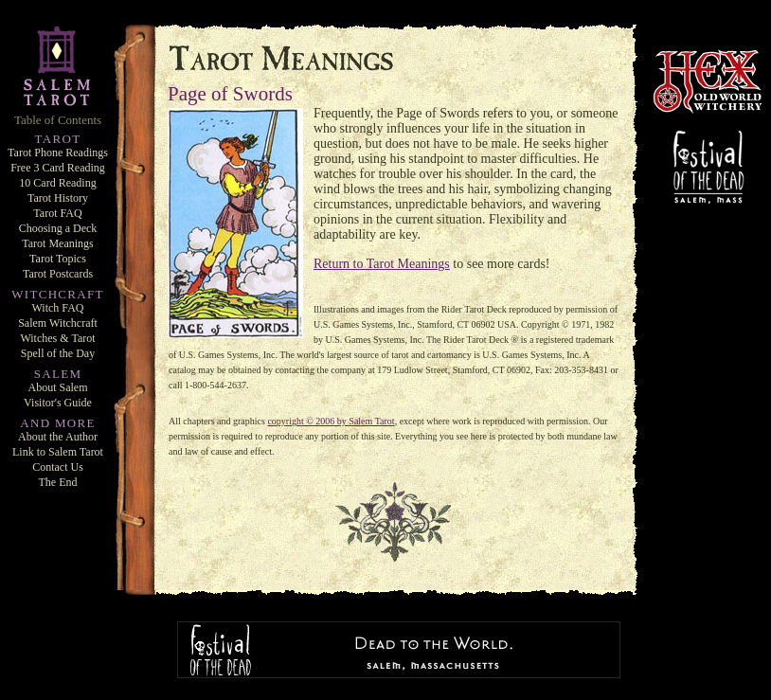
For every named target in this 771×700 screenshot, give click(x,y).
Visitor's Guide (58, 403)
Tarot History (58, 198)
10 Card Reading (57, 183)
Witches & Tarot (57, 338)
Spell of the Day (58, 353)
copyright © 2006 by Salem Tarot (331, 421)
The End (58, 482)
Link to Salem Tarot (58, 452)
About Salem (58, 387)
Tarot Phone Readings (58, 153)
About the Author (58, 437)
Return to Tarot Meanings (382, 264)
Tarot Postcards (58, 274)
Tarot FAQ (57, 213)
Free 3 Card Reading (58, 168)
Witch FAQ (58, 308)
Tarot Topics (58, 259)
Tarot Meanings (57, 243)
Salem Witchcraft (58, 323)
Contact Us (58, 467)
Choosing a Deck (58, 228)
